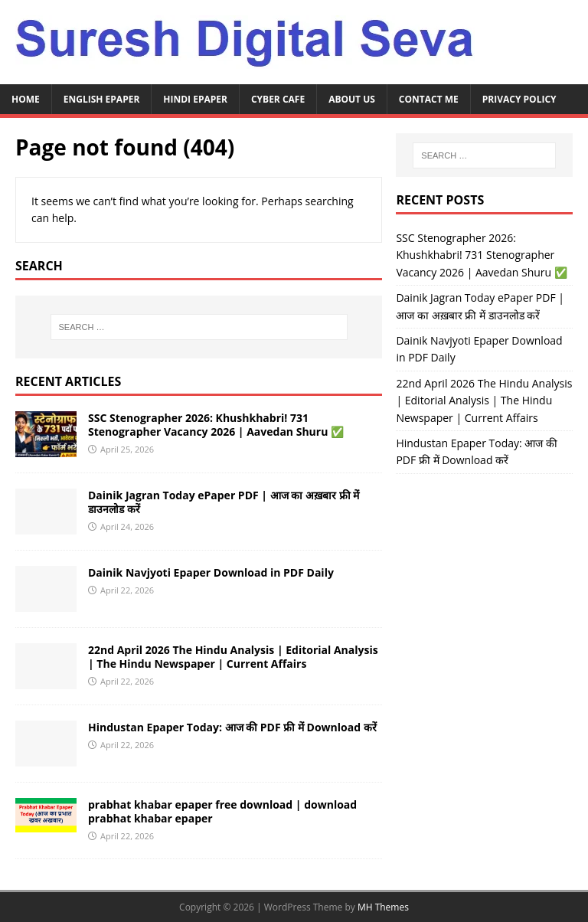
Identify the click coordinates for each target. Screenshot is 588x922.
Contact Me (429, 99)
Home (26, 99)
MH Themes (383, 907)
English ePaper (102, 99)
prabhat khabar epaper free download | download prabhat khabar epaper (222, 811)
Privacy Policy (519, 99)
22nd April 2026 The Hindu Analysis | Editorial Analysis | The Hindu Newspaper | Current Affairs (233, 657)
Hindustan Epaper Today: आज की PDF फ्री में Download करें (232, 727)
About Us (352, 99)
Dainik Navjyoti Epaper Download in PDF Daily (211, 572)
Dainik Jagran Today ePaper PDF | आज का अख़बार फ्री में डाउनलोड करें (224, 502)
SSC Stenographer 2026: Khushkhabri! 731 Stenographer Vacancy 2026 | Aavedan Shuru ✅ (216, 425)
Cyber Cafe (278, 99)
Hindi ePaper (195, 99)
